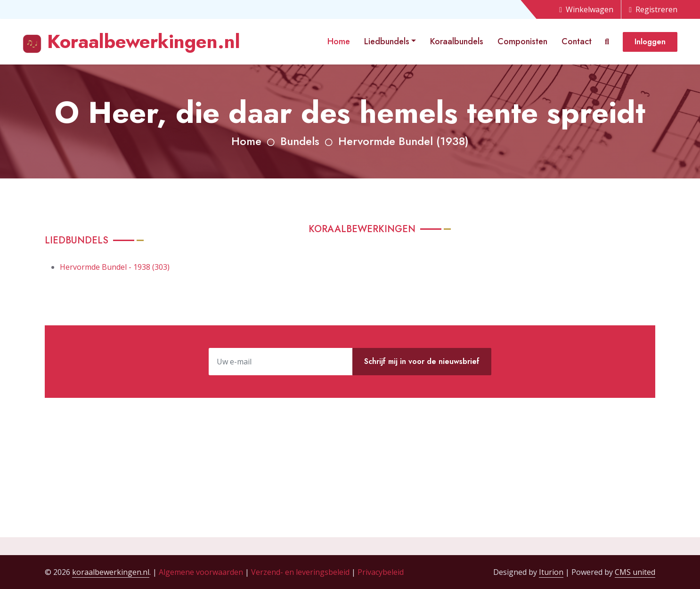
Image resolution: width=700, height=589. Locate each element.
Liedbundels (387, 41)
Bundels (300, 141)
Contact (577, 41)
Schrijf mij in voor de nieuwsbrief (422, 361)
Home (339, 41)
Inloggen (650, 42)
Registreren (653, 9)
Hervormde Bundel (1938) (403, 141)
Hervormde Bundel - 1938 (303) (115, 267)
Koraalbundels (457, 41)
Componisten (522, 41)
